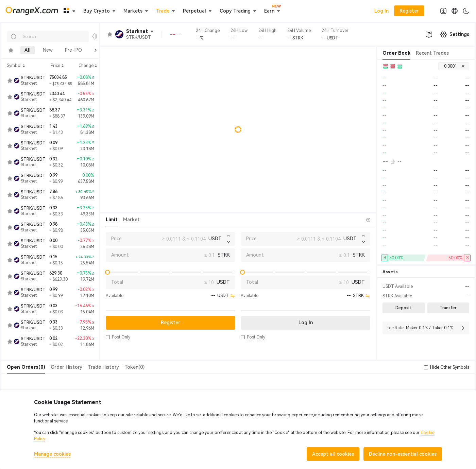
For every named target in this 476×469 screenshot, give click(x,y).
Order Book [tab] (396, 53)
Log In (381, 11)
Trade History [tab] (103, 367)
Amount (120, 255)
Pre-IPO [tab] (73, 50)
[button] (108, 337)
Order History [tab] (66, 367)
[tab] (11, 50)
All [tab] (28, 50)
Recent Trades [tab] (432, 53)
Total (117, 282)
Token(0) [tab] (134, 367)
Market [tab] (131, 220)
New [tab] (48, 50)
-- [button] (389, 162)
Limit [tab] (112, 220)
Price (116, 239)
